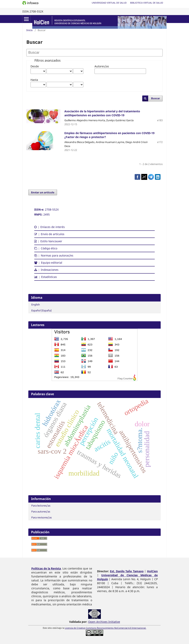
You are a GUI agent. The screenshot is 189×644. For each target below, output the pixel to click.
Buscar (156, 98)
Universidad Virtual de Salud (109, 3)
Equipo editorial (48, 263)
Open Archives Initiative (104, 622)
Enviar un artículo (43, 192)
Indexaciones (46, 270)
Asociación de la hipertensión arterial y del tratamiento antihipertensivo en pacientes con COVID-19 (102, 113)
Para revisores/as (42, 517)
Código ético (46, 248)
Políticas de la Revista (46, 568)
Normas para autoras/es (54, 255)
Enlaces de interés (50, 227)
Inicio (30, 30)
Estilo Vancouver (48, 241)
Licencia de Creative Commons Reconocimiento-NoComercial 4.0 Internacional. (105, 628)
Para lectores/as (41, 506)
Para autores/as (41, 511)
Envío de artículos (49, 234)
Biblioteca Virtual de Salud (147, 3)
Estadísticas (46, 277)
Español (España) (42, 310)
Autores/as (102, 66)
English (36, 304)
